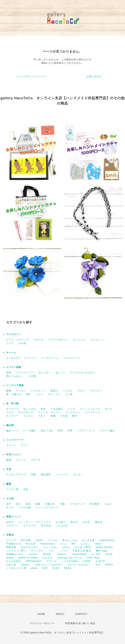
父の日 (86, 522)
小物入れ (50, 504)
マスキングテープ (16, 475)
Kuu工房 (31, 544)
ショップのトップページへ (31, 76)
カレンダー (45, 373)
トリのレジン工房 (16, 568)
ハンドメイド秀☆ (16, 551)
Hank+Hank (79, 554)
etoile (34, 568)
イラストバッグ (25, 373)
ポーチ (108, 409)
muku (98, 544)
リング (10, 343)
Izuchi (39, 540)
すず (98, 565)
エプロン (28, 416)
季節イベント (14, 517)
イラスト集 (12, 489)
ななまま (47, 558)
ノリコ (64, 551)
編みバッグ (12, 431)
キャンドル (54, 394)
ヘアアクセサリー (58, 340)
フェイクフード (15, 440)
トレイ (40, 394)
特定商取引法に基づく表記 (80, 623)
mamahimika (107, 540)
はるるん (33, 554)
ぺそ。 (52, 551)
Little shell (93, 558)
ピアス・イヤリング (17, 340)
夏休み (99, 522)
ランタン (21, 391)
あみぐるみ (47, 431)
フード (25, 445)
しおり (108, 504)
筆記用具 (46, 475)
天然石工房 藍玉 (82, 551)
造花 (28, 504)
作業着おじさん (15, 554)
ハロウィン (12, 526)
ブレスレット (98, 340)
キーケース (12, 409)
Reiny (68, 568)
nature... (26, 565)
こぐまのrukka (70, 561)
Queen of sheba (28, 558)
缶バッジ (60, 373)
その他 (22, 343)
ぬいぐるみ (30, 409)
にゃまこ (85, 544)
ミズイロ (53, 540)
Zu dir (56, 568)
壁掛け (54, 391)
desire (10, 558)
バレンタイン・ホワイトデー (35, 522)
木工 (18, 504)
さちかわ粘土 (14, 561)
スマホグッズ (77, 504)
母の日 (74, 522)
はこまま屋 (88, 540)
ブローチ (38, 340)
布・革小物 (12, 404)
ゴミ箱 (69, 394)
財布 (43, 409)
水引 (9, 504)
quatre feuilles (104, 547)
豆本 (26, 489)
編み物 (10, 425)
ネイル (10, 507)
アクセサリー (14, 334)
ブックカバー (73, 412)
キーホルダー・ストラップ (21, 358)
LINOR (87, 561)
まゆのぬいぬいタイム (70, 558)
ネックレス (79, 340)
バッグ (71, 409)
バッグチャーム (50, 358)
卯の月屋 (26, 540)
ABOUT (60, 614)
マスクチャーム (72, 358)
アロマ (81, 391)
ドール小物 (25, 507)
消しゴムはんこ (15, 376)
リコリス (11, 540)
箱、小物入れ (14, 394)
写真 (62, 504)
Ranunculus (47, 544)
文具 (9, 469)
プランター (96, 391)
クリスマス (30, 526)
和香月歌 (11, 547)
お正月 (10, 522)
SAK (45, 568)
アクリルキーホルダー (83, 373)
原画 (9, 373)
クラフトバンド (86, 431)
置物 (9, 391)
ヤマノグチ (37, 551)
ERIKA (109, 565)
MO (74, 544)
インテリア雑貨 (15, 385)
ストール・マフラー (50, 412)
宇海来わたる (14, 544)
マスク (10, 412)
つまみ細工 (57, 409)
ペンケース (62, 475)
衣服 (53, 416)
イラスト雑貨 (14, 367)
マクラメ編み (107, 431)
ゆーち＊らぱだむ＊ (80, 565)
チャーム (11, 353)
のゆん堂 (11, 565)
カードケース (93, 412)
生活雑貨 (94, 504)
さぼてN (100, 561)
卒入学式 (46, 526)
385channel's (34, 561)
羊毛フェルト (14, 455)
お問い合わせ (94, 76)
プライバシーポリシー (42, 623)
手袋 (70, 431)
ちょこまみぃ (51, 547)
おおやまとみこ (30, 547)
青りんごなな (70, 540)
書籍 (9, 484)
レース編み (30, 431)
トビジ (63, 544)
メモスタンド (38, 391)
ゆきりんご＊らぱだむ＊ (50, 565)
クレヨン (78, 475)
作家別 (10, 535)
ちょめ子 (96, 554)
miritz (109, 554)
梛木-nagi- (102, 551)
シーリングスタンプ (47, 507)
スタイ (42, 416)
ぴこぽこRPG (83, 547)
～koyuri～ (62, 554)
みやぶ (67, 547)
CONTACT (81, 614)
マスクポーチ (26, 412)
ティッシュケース (90, 409)
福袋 (38, 504)
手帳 (33, 475)
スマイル (52, 561)
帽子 (75, 416)
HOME (41, 614)
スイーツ (11, 445)
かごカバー (12, 416)
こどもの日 (62, 526)
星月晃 (47, 554)
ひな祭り (61, 522)
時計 (28, 394)
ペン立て (68, 391)
